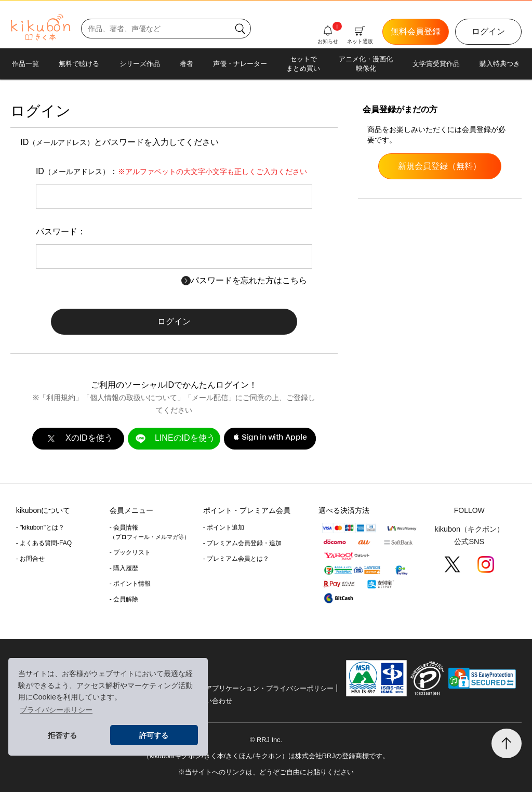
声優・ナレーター (240, 64)
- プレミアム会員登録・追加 (242, 543)
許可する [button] (154, 735)
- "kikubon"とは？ (40, 527)
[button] (270, 439)
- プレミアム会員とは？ (236, 559)
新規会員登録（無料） (440, 166)
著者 (187, 64)
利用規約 (61, 398)
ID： (171, 171)
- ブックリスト (130, 552)
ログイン (488, 31)
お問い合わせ (212, 701)
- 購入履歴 (124, 568)
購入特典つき (500, 64)
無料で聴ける (79, 64)
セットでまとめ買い (303, 64)
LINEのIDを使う (174, 438)
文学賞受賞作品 (436, 64)
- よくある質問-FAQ (44, 543)
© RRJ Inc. (266, 740)
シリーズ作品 (140, 64)
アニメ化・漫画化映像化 (366, 64)
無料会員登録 (416, 31)
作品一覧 (25, 64)
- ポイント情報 (130, 584)
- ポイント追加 (224, 527)
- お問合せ (30, 559)
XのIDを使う (78, 438)
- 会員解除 (124, 599)
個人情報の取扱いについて (134, 398)
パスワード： (61, 232)
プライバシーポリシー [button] (56, 710)
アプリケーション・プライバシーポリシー (269, 688)
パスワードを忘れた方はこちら (244, 280)
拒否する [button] (62, 735)
